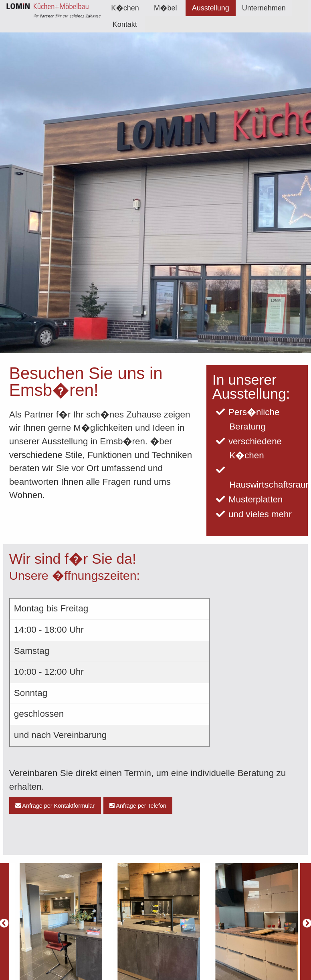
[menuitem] (125, 8)
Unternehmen (264, 8)
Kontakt (125, 24)
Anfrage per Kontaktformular (55, 806)
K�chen (125, 8)
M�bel (165, 8)
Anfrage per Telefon (138, 806)
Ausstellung (211, 8)
